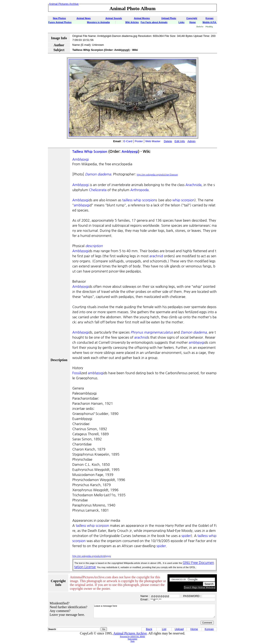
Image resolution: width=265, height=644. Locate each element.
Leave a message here (154, 611)
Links (181, 22)
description (94, 246)
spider (186, 536)
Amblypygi (130, 152)
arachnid (156, 256)
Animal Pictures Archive (130, 633)
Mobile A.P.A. (210, 22)
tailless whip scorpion (139, 200)
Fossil (76, 373)
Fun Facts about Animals (154, 22)
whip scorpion (183, 200)
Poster (139, 141)
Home (192, 22)
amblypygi (82, 205)
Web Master (153, 141)
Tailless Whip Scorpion (90, 152)
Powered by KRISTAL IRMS (132, 636)
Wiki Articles (132, 22)
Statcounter (132, 639)
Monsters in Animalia (98, 22)
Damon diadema (98, 174)
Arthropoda (139, 190)
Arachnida (194, 185)
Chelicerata (98, 190)
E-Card (128, 141)
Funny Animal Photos (60, 22)
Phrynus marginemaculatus (152, 332)
